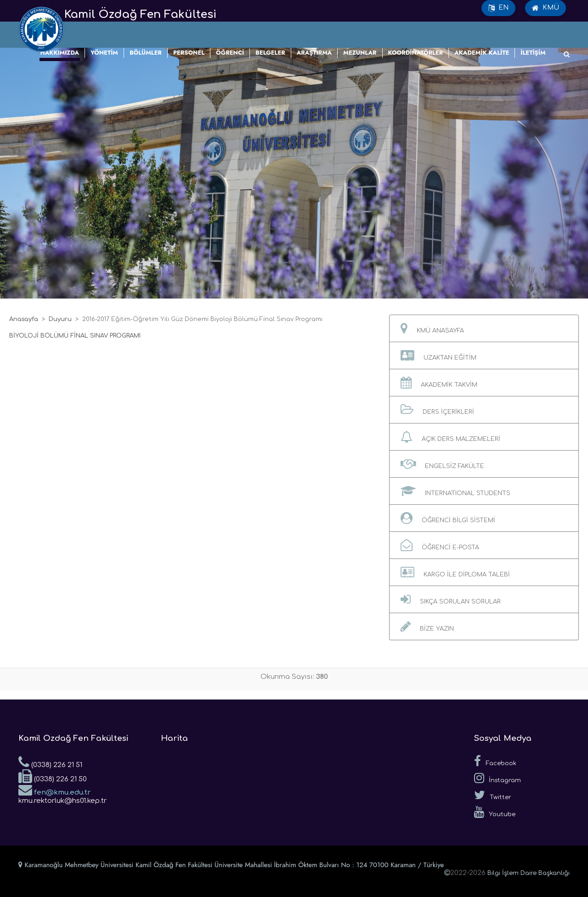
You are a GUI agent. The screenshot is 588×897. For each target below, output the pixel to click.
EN (498, 8)
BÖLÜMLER (146, 53)
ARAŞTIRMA (314, 53)
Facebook (495, 761)
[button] (484, 328)
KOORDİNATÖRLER (416, 53)
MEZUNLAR (360, 53)
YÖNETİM (104, 53)
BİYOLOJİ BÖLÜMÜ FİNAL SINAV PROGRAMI (75, 336)
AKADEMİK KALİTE (482, 53)
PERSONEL (189, 53)
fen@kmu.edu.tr (54, 790)
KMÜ (546, 8)
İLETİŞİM (533, 53)
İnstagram (498, 778)
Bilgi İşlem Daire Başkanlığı (529, 873)
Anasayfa (24, 319)
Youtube (495, 812)
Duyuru (60, 319)
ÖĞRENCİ (230, 53)
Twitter (493, 795)
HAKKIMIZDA (60, 53)
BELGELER (270, 53)
